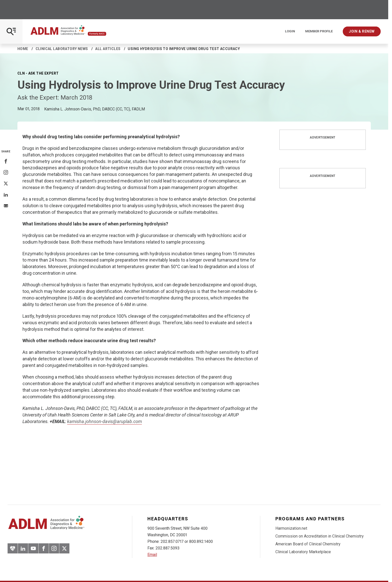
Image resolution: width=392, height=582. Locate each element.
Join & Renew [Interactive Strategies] (362, 31)
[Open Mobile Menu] (11, 31)
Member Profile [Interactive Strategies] (319, 31)
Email (152, 555)
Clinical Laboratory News (62, 49)
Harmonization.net (291, 528)
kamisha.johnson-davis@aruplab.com (104, 421)
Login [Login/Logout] (290, 31)
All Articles (108, 49)
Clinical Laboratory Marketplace (303, 552)
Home (23, 49)
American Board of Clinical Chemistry (308, 544)
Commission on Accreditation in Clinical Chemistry (320, 536)
